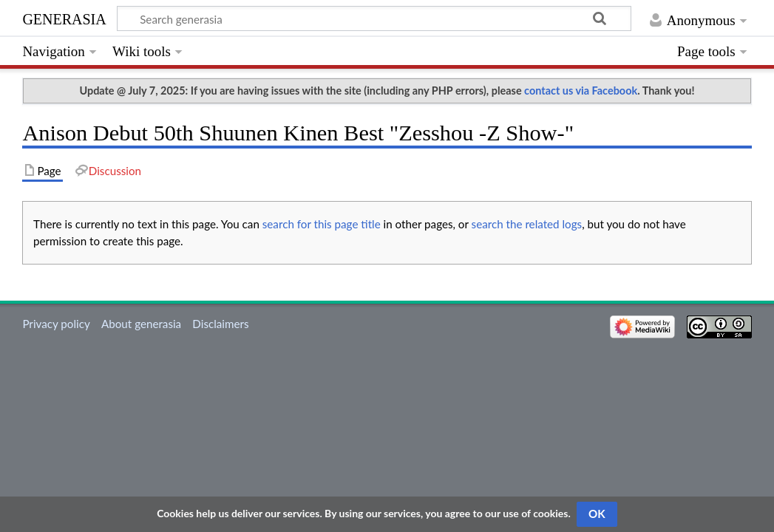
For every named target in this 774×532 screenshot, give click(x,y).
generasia (64, 17)
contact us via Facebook (581, 91)
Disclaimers (220, 324)
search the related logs (527, 224)
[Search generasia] (374, 18)
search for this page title (322, 224)
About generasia (141, 324)
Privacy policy (56, 324)
